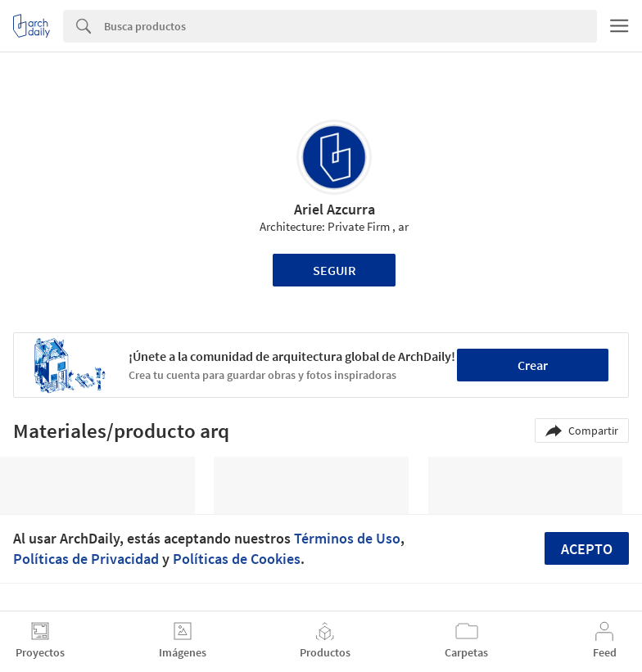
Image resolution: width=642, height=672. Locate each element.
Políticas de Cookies (237, 559)
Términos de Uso (347, 538)
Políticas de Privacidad (86, 559)
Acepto (587, 549)
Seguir (335, 270)
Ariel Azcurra (335, 209)
